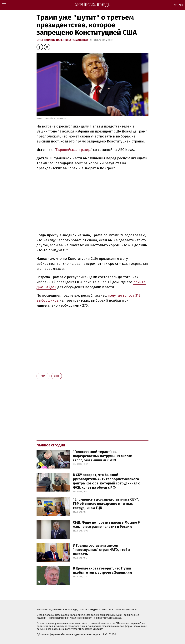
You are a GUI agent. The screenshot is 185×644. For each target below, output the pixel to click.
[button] (40, 47)
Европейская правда (73, 150)
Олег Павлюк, (46, 40)
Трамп (43, 376)
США (57, 376)
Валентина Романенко (72, 40)
